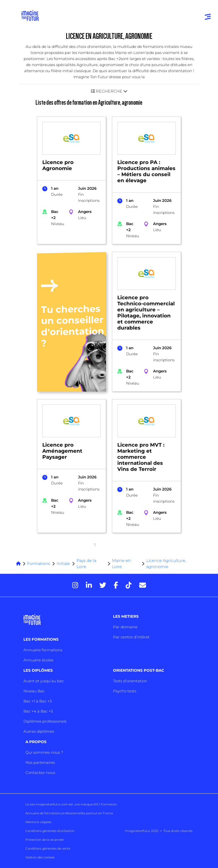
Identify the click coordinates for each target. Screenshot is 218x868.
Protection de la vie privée (45, 840)
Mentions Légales (38, 822)
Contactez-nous (40, 772)
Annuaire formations (43, 650)
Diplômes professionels (45, 721)
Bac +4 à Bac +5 (38, 711)
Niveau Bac (34, 691)
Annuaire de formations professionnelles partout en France (69, 813)
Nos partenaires (40, 762)
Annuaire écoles (38, 660)
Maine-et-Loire (122, 564)
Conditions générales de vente (48, 848)
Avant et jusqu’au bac (44, 681)
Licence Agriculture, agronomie (166, 564)
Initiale (63, 564)
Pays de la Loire (86, 564)
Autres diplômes (39, 731)
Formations (39, 564)
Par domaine (125, 627)
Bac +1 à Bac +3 (38, 701)
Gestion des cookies (40, 857)
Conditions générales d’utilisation (50, 831)
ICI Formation (106, 804)
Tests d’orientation (130, 681)
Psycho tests (125, 691)
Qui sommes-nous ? (44, 752)
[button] (109, 91)
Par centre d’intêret (131, 637)
